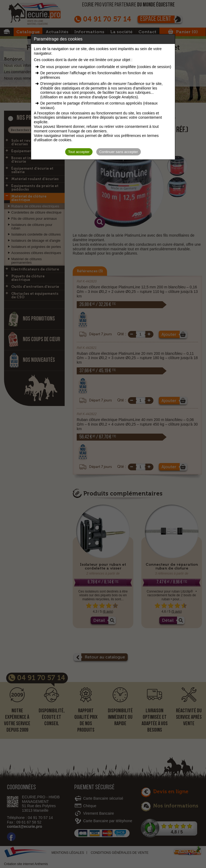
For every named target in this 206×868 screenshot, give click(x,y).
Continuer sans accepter (119, 152)
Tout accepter (79, 152)
